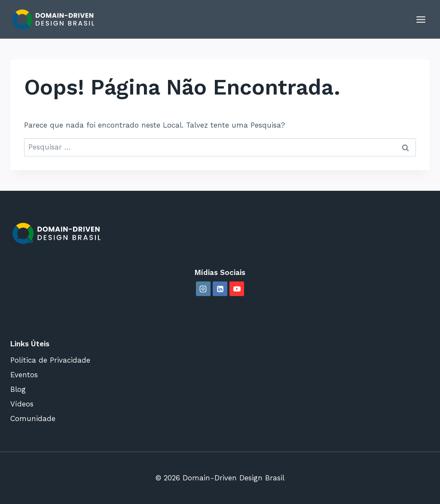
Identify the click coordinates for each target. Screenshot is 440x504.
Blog (18, 389)
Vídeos (22, 404)
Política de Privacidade (50, 360)
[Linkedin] (220, 289)
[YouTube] (237, 289)
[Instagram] (203, 289)
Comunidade (33, 418)
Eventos (24, 375)
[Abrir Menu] (421, 19)
